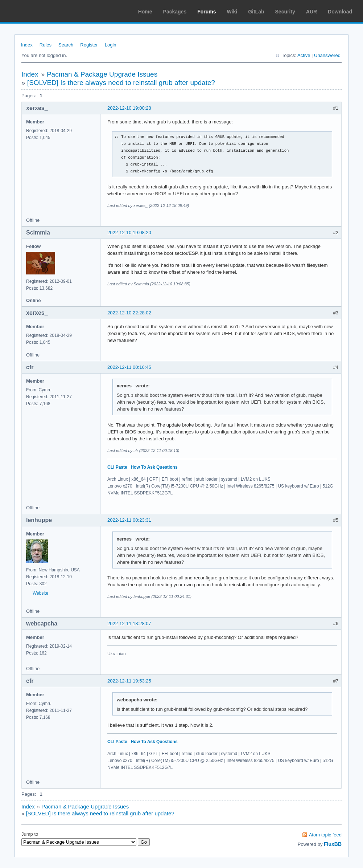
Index (27, 45)
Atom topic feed (325, 835)
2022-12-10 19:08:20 (129, 233)
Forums (207, 12)
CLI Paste (117, 467)
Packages (175, 12)
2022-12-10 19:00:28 (129, 108)
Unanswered (327, 55)
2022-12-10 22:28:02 (129, 313)
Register (89, 45)
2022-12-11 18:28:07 (129, 624)
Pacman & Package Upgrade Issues (102, 74)
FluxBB (333, 844)
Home (145, 12)
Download (340, 12)
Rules (46, 45)
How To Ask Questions (154, 467)
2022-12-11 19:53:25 (129, 681)
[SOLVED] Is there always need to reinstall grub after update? (121, 83)
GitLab (256, 12)
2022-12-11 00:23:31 (129, 520)
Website (40, 593)
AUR (312, 12)
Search (66, 45)
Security (285, 12)
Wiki (232, 12)
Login (111, 45)
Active (304, 55)
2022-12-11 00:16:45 (129, 367)
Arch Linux (40, 11)
